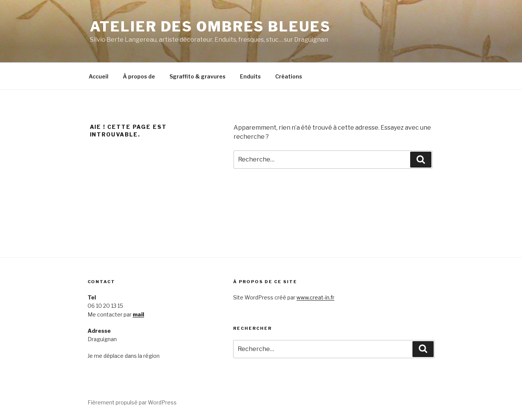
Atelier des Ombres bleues (210, 27)
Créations (289, 76)
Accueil (99, 76)
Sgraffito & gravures (198, 76)
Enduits (250, 76)
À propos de (139, 76)
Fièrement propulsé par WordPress (132, 402)
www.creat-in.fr (315, 297)
